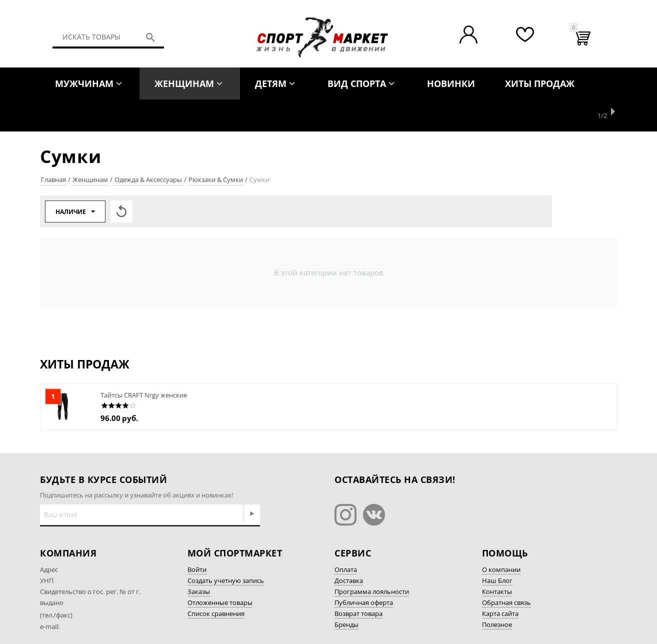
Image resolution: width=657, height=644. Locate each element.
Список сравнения (216, 581)
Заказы (199, 559)
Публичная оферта (364, 570)
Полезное (497, 592)
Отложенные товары (220, 570)
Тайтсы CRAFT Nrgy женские (144, 363)
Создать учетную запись (226, 548)
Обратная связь (506, 570)
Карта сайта (500, 581)
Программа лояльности (372, 559)
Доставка (349, 548)
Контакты (497, 559)
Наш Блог (497, 548)
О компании (501, 537)
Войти (197, 537)
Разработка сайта (509, 620)
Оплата (346, 537)
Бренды (346, 592)
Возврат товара (358, 581)
